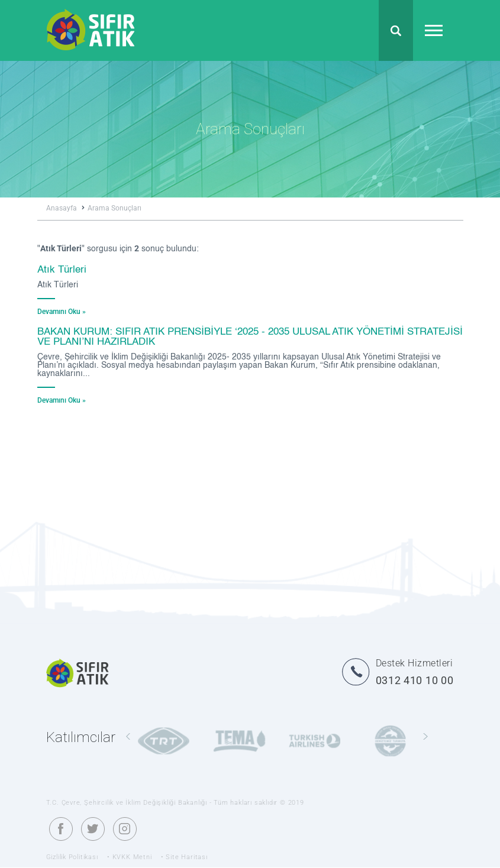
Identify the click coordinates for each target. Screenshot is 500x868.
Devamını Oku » (62, 311)
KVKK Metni (132, 857)
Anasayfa (65, 208)
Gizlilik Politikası (72, 857)
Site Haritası (186, 857)
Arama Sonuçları (114, 208)
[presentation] (128, 737)
